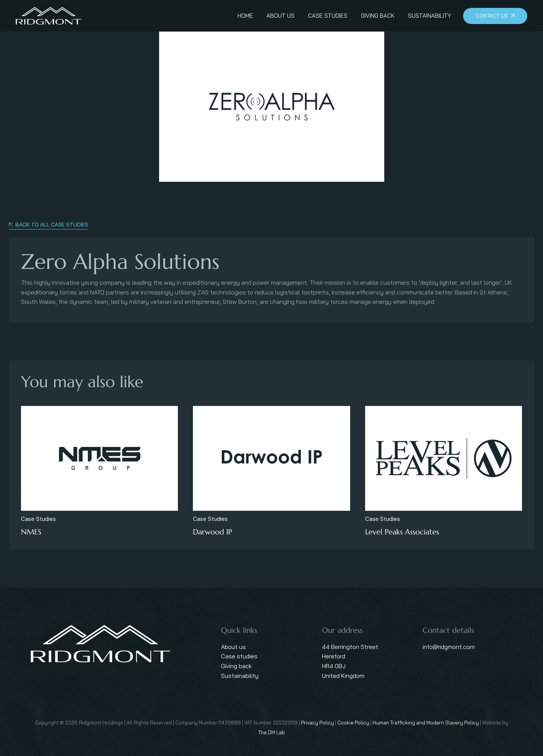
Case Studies (38, 519)
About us (233, 647)
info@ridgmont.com (449, 647)
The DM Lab (271, 732)
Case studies (239, 656)
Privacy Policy (317, 723)
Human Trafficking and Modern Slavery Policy (426, 723)
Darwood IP (212, 532)
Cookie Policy (353, 723)
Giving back (236, 666)
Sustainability (240, 676)
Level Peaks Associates (402, 532)
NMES (31, 532)
